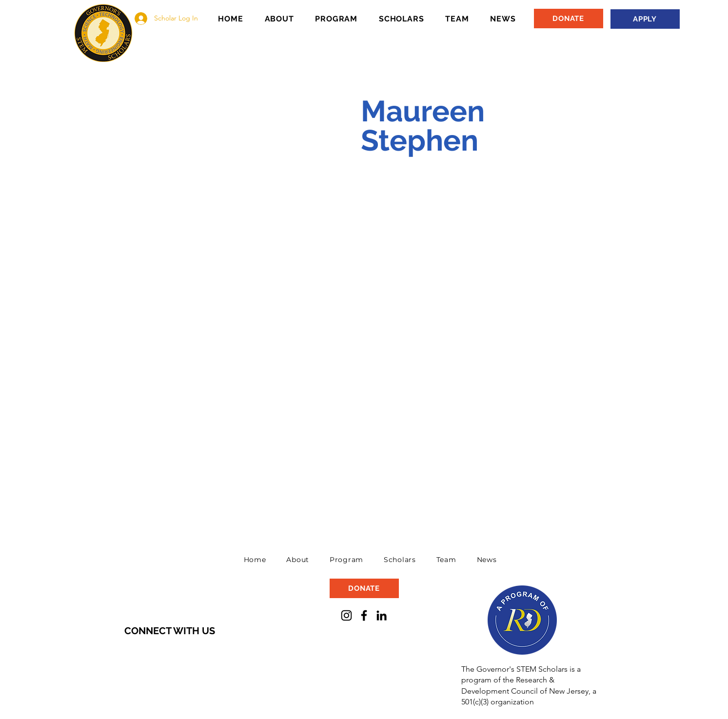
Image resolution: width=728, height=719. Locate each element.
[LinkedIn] (382, 615)
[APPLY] (645, 19)
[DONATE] (569, 19)
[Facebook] (364, 615)
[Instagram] (346, 615)
